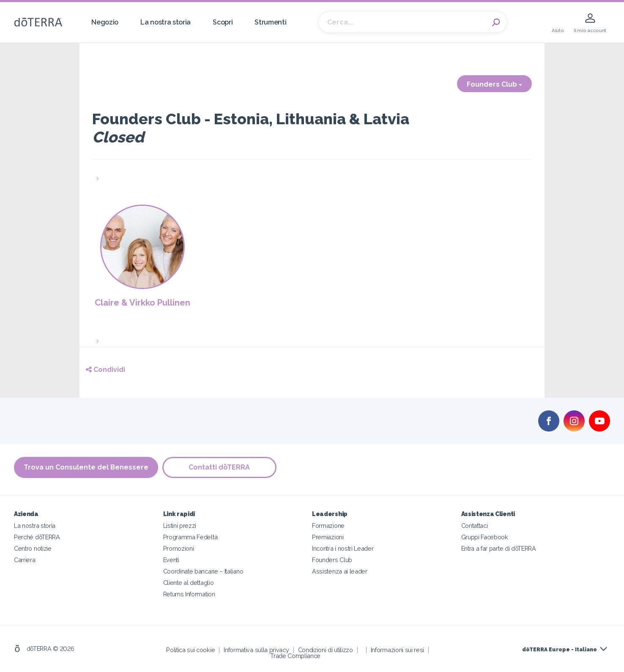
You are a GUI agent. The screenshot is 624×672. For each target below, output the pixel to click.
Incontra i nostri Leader (343, 548)
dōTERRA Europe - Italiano (560, 650)
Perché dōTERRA (37, 537)
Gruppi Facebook (485, 537)
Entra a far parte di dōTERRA (499, 548)
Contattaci (475, 526)
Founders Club (494, 84)
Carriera (25, 560)
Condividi (105, 370)
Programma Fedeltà (190, 537)
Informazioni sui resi (398, 650)
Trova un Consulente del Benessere (86, 467)
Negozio (105, 22)
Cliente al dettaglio (189, 583)
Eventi (171, 560)
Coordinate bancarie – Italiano (203, 571)
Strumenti (270, 22)
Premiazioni (328, 537)
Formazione (328, 526)
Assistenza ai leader (340, 571)
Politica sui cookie (190, 650)
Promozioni (179, 548)
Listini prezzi (180, 526)
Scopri (223, 22)
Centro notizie (33, 548)
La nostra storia (166, 22)
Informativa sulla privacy (256, 650)
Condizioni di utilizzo (326, 650)
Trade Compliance (295, 656)
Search (496, 22)
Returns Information (189, 594)
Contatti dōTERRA (220, 467)
